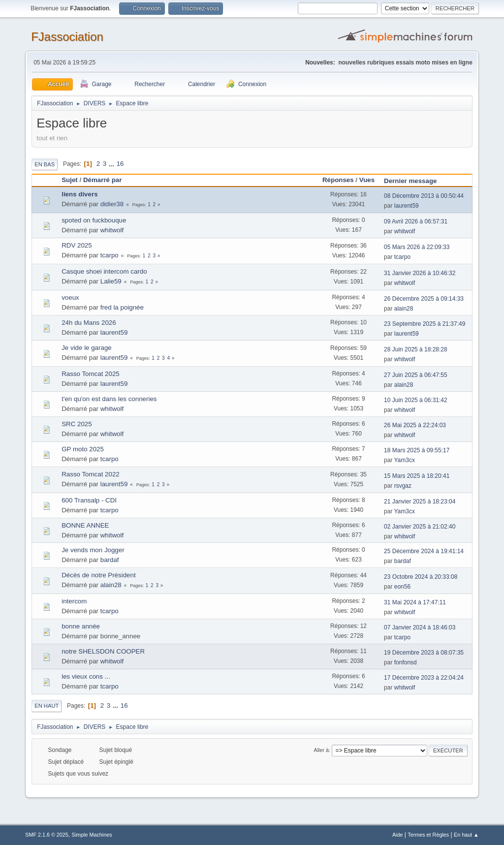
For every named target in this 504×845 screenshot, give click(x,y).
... (112, 164)
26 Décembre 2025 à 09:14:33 (424, 299)
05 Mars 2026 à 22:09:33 (417, 247)
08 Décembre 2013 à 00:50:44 (424, 196)
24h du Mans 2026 (89, 323)
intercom (74, 601)
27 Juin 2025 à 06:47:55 (416, 375)
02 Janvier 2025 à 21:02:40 (420, 527)
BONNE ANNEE (85, 525)
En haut (47, 706)
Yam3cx (405, 460)
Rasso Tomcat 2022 (91, 474)
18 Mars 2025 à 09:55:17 (417, 450)
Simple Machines (92, 835)
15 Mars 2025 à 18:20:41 (417, 476)
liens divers (79, 194)
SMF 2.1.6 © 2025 (47, 835)
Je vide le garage (87, 348)
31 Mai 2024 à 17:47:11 (415, 602)
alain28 (404, 309)
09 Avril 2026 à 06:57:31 (416, 221)
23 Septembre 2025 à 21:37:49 (425, 324)
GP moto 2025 (83, 449)
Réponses (338, 180)
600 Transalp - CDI (89, 500)
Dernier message (415, 181)
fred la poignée (122, 307)
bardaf (110, 560)
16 (120, 164)
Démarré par (103, 180)
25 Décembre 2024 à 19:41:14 (424, 551)
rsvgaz (403, 486)
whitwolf (112, 230)
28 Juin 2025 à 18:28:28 (416, 349)
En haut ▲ (466, 835)
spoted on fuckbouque (94, 220)
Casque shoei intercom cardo (104, 271)
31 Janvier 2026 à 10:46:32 (420, 273)
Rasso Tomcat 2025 (91, 374)
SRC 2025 (77, 424)
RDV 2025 (77, 245)
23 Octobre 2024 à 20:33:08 (421, 577)
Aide (398, 835)
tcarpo (110, 255)
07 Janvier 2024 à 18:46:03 (420, 627)
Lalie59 (111, 281)
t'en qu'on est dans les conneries (109, 399)
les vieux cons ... (86, 676)
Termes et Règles (428, 835)
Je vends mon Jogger (93, 550)
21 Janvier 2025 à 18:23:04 (420, 501)
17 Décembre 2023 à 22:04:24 (424, 678)
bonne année (81, 626)
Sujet (70, 180)
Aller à (321, 750)
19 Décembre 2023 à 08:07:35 (424, 653)
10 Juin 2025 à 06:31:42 (416, 400)
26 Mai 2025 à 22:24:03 (415, 425)
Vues (367, 180)
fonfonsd (406, 662)
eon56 (402, 587)
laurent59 (407, 206)
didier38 (112, 204)
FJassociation (67, 37)
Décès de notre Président (98, 575)
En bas (45, 164)
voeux (70, 297)
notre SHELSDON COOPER (103, 651)
